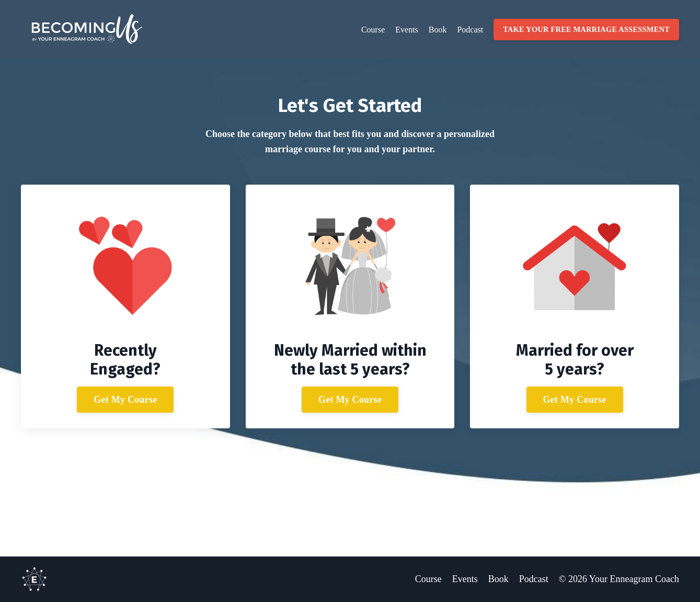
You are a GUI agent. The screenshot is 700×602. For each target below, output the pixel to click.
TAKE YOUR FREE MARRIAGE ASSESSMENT (586, 29)
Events (407, 30)
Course (373, 30)
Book (438, 30)
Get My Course (125, 400)
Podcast (470, 30)
